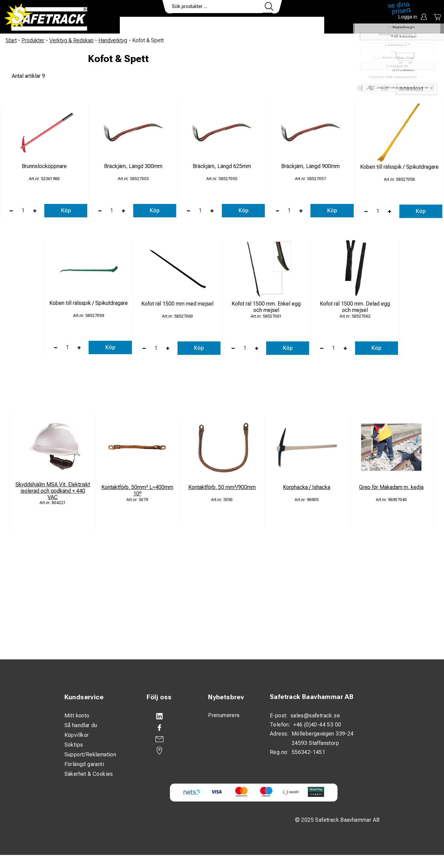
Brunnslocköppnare (44, 166)
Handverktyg (113, 40)
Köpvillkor (77, 735)
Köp (66, 210)
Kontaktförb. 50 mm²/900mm (222, 487)
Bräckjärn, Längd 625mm (222, 166)
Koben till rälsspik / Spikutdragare (399, 167)
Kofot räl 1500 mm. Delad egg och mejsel (355, 307)
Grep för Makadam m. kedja (391, 487)
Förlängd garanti (84, 764)
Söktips (74, 745)
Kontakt (267, 25)
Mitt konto (77, 716)
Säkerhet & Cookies (89, 774)
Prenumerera (224, 715)
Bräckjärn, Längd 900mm (310, 166)
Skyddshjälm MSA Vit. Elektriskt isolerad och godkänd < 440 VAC (53, 491)
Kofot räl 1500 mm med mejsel (177, 304)
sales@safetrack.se (315, 716)
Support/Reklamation (90, 754)
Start (11, 40)
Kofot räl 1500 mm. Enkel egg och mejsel (266, 307)
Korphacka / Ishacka (307, 487)
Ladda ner (305, 25)
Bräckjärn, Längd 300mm (133, 166)
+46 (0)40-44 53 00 (317, 725)
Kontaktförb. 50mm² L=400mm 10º (137, 490)
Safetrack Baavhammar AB (312, 697)
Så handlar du (81, 725)
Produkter (141, 25)
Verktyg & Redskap (71, 40)
